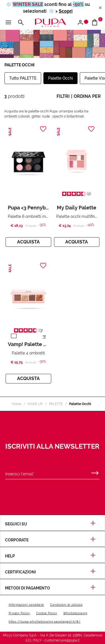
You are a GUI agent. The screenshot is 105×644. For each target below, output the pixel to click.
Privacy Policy (19, 613)
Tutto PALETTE (23, 78)
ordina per (87, 96)
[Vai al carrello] (97, 23)
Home (17, 404)
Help (53, 556)
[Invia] (95, 472)
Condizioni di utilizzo (66, 605)
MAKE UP (35, 404)
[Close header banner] (100, 8)
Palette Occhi (60, 78)
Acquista (28, 242)
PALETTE (56, 404)
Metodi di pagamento (53, 588)
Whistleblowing (75, 613)
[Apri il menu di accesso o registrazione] (82, 23)
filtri (63, 96)
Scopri (66, 11)
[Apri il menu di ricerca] (21, 23)
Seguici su (53, 524)
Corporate (53, 540)
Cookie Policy (47, 613)
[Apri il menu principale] (8, 23)
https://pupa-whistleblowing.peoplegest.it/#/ (45, 622)
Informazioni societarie (26, 605)
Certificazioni (53, 572)
